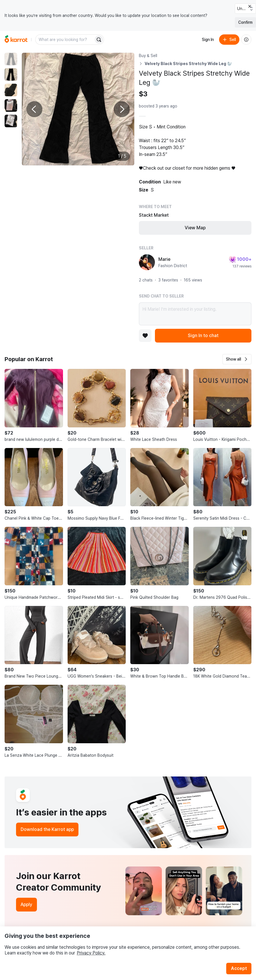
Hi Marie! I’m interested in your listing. (195, 314)
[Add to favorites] (145, 336)
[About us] (246, 40)
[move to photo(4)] (11, 105)
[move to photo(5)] (11, 121)
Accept (239, 968)
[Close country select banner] (250, 6)
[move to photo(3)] (11, 90)
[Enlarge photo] (78, 109)
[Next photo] (122, 109)
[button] (237, 359)
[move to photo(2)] (11, 75)
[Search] (99, 40)
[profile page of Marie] (147, 262)
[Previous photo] (34, 109)
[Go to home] (16, 40)
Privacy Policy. (91, 953)
